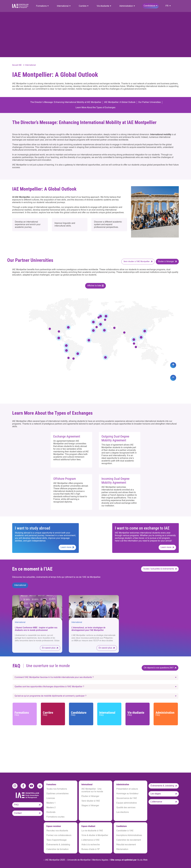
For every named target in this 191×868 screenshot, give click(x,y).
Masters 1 (51, 803)
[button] (50, 329)
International (30, 65)
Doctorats (51, 812)
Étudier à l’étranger (166, 262)
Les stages (156, 794)
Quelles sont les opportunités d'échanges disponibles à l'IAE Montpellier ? (49, 687)
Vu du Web (142, 860)
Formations (25, 714)
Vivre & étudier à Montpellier (95, 835)
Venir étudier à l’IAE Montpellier (137, 262)
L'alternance (156, 802)
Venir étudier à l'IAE (91, 801)
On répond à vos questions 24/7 (159, 668)
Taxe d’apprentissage (57, 840)
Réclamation (122, 849)
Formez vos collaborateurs (59, 835)
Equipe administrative (127, 803)
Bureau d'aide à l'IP (91, 849)
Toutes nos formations (57, 789)
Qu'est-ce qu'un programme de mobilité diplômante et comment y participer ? (50, 696)
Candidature (81, 714)
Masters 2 (51, 808)
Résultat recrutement (126, 845)
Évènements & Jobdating (58, 845)
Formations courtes (55, 817)
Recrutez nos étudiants (57, 831)
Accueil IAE (17, 65)
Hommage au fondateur (127, 794)
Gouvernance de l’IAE (127, 798)
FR (167, 6)
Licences (51, 798)
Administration (166, 714)
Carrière (53, 714)
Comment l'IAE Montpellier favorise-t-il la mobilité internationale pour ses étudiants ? (54, 677)
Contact (18, 813)
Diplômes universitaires (57, 794)
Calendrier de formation (57, 849)
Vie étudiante (138, 714)
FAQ (16, 805)
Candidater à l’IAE (125, 831)
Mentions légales (100, 860)
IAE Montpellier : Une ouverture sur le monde (92, 790)
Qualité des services (126, 808)
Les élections (123, 812)
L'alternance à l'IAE (91, 840)
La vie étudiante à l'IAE (92, 831)
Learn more (66, 547)
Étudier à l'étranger (90, 796)
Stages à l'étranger (90, 806)
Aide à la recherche (91, 845)
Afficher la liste (94, 286)
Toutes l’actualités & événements (159, 569)
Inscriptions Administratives (129, 835)
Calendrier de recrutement (129, 840)
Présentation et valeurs (127, 789)
